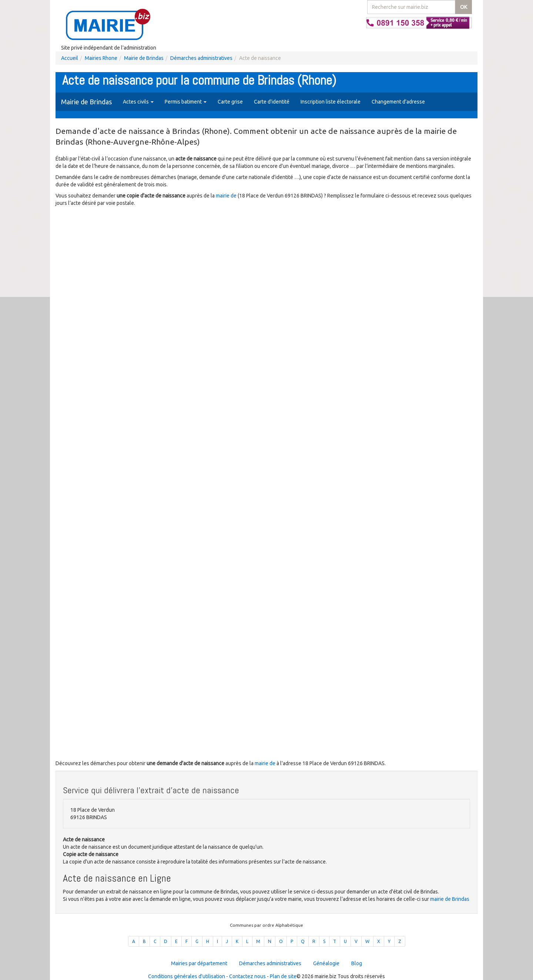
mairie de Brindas (450, 899)
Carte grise (230, 102)
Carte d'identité (272, 102)
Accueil (70, 58)
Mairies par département (199, 963)
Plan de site (283, 976)
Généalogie (326, 963)
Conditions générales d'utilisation (187, 976)
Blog (357, 963)
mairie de (227, 196)
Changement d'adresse (398, 102)
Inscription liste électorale (331, 102)
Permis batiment (186, 102)
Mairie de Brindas (144, 58)
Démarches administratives (201, 58)
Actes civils (138, 102)
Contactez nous (247, 976)
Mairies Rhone (101, 58)
